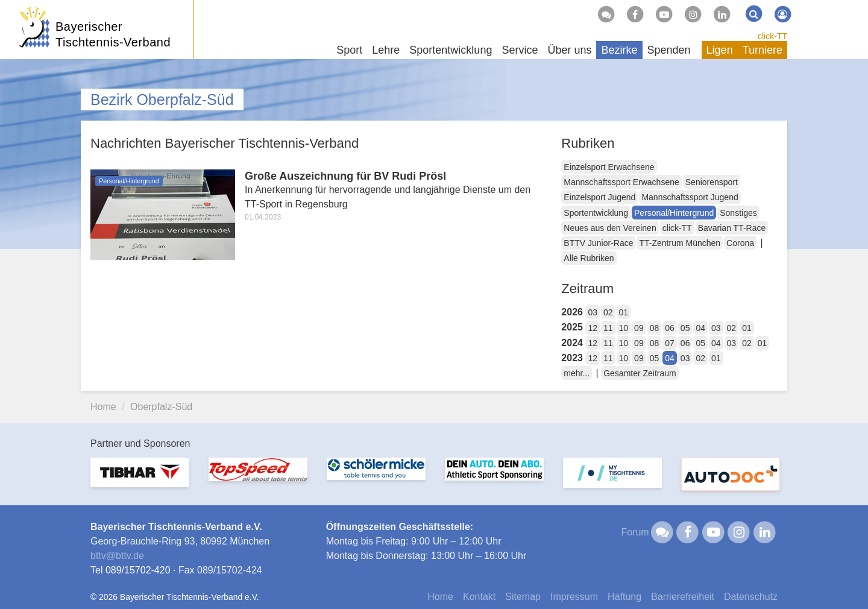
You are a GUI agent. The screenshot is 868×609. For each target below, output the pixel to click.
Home (103, 407)
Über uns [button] (569, 50)
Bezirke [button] (619, 50)
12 (593, 328)
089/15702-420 (138, 570)
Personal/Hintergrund (674, 213)
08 (655, 328)
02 (608, 312)
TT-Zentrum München (680, 243)
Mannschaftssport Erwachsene (621, 182)
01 (624, 312)
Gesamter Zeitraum (640, 373)
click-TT (772, 36)
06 (670, 328)
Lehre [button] (386, 50)
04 (700, 328)
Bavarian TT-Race (732, 228)
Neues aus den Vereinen (610, 228)
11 (608, 328)
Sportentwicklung (596, 213)
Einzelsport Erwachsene (609, 167)
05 (685, 328)
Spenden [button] (669, 50)
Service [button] (520, 50)
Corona (740, 243)
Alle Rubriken (589, 258)
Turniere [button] (763, 50)
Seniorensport (712, 182)
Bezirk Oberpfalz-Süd (162, 99)
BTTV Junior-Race (598, 243)
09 (639, 328)
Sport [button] (349, 50)
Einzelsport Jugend (599, 197)
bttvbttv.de (117, 556)
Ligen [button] (720, 50)
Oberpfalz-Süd (161, 407)
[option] (140, 480)
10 (624, 328)
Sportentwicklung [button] (451, 50)
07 (670, 343)
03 (593, 312)
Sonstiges (738, 213)
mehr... (577, 373)
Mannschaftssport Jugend (690, 197)
